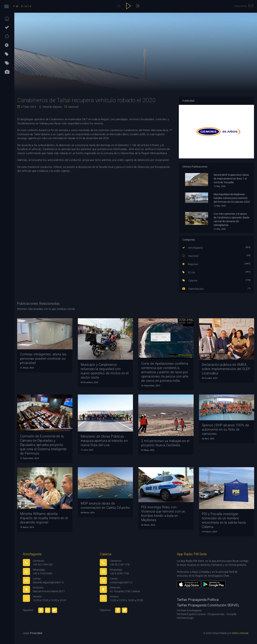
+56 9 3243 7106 (119, 573)
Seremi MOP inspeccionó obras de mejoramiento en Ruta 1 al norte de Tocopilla (231, 179)
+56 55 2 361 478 (120, 565)
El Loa (189, 272)
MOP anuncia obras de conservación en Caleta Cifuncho (105, 506)
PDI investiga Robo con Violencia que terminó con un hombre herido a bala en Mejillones (163, 514)
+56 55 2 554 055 (43, 565)
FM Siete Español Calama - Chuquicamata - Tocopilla (207, 614)
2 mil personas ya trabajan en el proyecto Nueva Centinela (165, 443)
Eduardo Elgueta (52, 107)
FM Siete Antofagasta (189, 610)
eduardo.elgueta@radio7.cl (48, 582)
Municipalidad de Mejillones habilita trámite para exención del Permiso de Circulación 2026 (232, 198)
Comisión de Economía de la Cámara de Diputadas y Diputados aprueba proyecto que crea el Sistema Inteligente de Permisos (43, 445)
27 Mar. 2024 (28, 107)
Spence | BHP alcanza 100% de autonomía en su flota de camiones (225, 429)
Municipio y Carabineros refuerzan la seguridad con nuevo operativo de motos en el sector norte (105, 371)
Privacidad (36, 633)
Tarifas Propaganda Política (198, 600)
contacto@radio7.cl (121, 582)
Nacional (73, 107)
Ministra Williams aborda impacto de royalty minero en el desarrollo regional (44, 518)
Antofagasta (193, 248)
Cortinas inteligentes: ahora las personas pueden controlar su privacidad (43, 359)
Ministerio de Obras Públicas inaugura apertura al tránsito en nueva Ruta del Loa (104, 441)
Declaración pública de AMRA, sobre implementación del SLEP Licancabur (226, 369)
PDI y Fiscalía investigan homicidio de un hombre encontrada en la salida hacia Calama (224, 520)
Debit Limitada (240, 633)
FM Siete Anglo (185, 618)
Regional (190, 264)
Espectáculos (193, 289)
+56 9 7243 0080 (42, 573)
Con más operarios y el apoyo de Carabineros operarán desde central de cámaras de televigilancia (231, 219)
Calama (190, 281)
